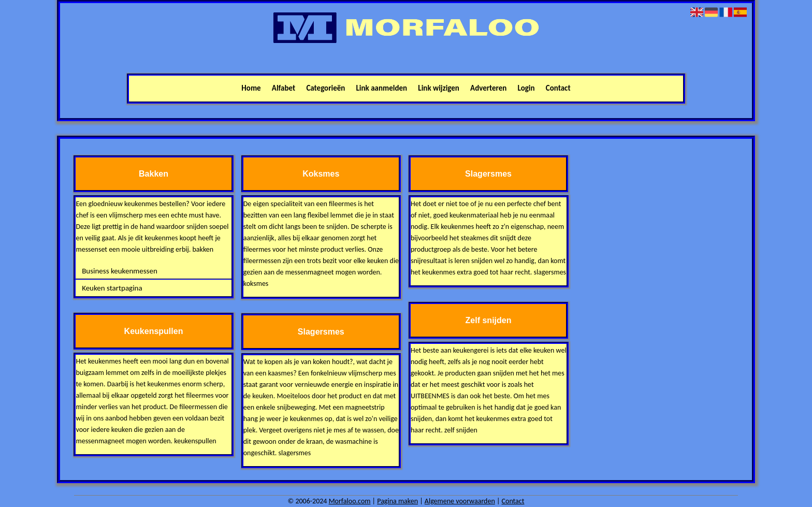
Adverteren (488, 88)
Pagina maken (397, 501)
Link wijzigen (439, 88)
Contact (558, 88)
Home (251, 88)
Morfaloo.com (350, 501)
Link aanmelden (382, 88)
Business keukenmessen (120, 271)
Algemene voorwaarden (460, 501)
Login (526, 88)
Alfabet (284, 88)
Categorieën (325, 88)
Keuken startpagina (112, 288)
